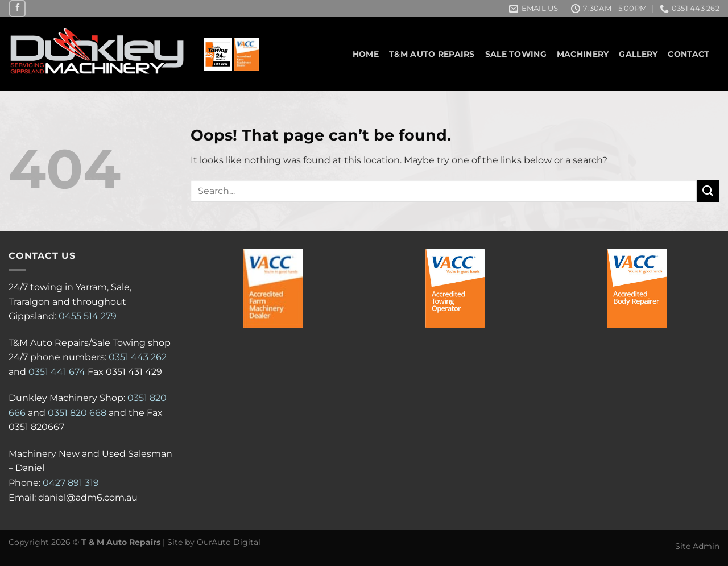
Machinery (583, 54)
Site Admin (697, 546)
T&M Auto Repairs (432, 54)
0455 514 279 (88, 316)
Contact (688, 54)
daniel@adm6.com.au (88, 497)
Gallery (638, 54)
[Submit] (708, 191)
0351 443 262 (138, 357)
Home (366, 54)
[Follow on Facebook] (17, 8)
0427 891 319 (71, 483)
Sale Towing (516, 54)
